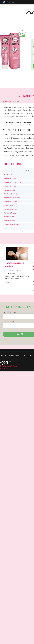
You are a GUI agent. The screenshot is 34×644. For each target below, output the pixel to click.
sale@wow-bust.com (5, 364)
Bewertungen (28, 355)
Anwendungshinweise (15, 355)
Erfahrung (3, 355)
